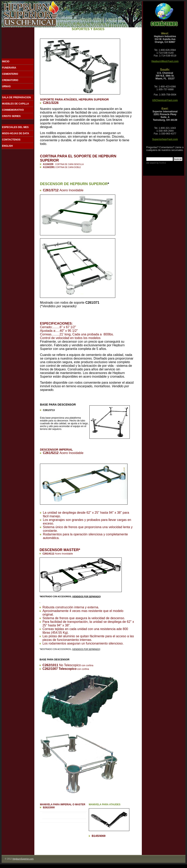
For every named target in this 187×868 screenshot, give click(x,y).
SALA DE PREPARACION (16, 97)
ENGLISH (7, 146)
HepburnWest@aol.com (165, 61)
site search (151, 163)
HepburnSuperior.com (23, 859)
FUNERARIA (9, 68)
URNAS (6, 86)
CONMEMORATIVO (13, 110)
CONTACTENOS (11, 140)
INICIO (6, 61)
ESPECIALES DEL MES (15, 127)
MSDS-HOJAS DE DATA (16, 133)
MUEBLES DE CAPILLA (15, 104)
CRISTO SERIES (11, 116)
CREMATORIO (10, 80)
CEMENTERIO (10, 74)
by (161, 163)
